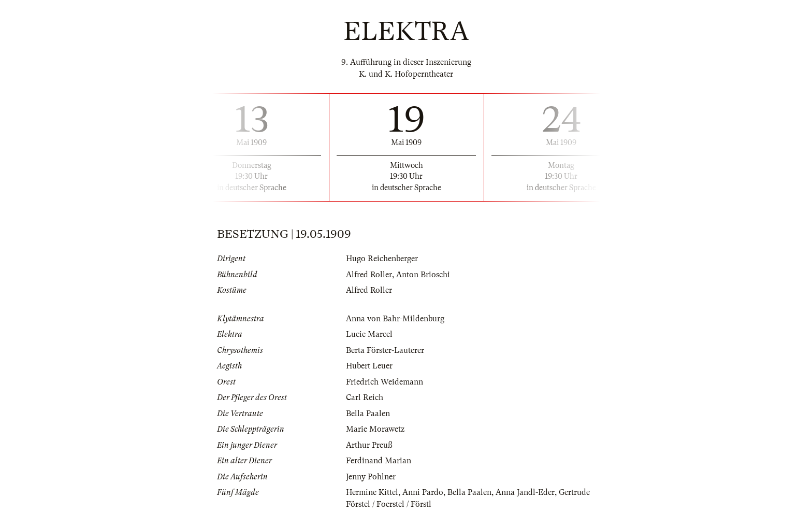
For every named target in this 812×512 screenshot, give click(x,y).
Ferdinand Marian (379, 461)
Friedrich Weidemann (385, 382)
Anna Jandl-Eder (525, 492)
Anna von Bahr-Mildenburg (395, 319)
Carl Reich (365, 397)
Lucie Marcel (369, 334)
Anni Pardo (423, 492)
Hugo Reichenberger (382, 259)
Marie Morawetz (375, 429)
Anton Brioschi (423, 275)
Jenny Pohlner (371, 477)
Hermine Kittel (372, 492)
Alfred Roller (369, 275)
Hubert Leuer (369, 366)
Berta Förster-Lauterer (385, 350)
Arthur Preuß (369, 445)
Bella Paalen (368, 414)
